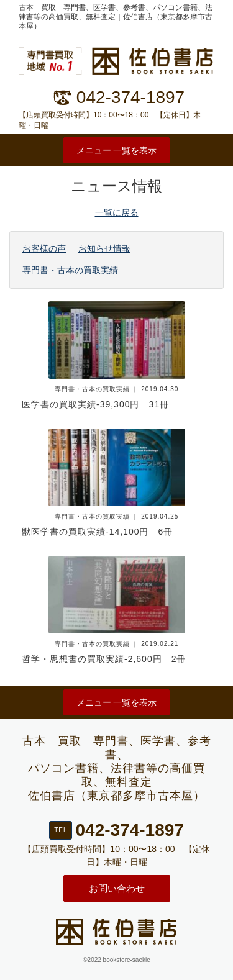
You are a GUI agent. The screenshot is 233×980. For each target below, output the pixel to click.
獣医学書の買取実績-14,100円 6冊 (97, 532)
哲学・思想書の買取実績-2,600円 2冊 (104, 659)
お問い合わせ (117, 888)
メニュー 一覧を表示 (117, 150)
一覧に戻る (117, 212)
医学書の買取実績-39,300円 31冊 (95, 404)
